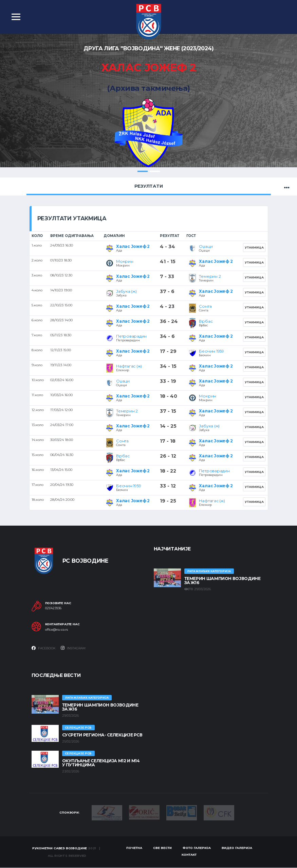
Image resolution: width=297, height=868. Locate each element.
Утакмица (254, 247)
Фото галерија (197, 848)
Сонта (205, 306)
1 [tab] (143, 171)
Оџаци (206, 246)
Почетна (134, 848)
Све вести (162, 848)
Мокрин (125, 261)
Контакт (189, 855)
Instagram (73, 648)
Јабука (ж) (126, 291)
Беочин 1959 (211, 351)
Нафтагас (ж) (129, 366)
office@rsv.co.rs (57, 630)
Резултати (149, 186)
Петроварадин (131, 336)
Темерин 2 (210, 276)
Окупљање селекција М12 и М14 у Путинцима (101, 763)
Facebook (44, 648)
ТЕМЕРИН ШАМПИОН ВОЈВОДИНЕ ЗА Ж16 (222, 581)
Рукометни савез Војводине (60, 848)
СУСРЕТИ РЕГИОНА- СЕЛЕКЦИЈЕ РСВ (102, 735)
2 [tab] (155, 171)
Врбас (206, 321)
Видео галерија (237, 848)
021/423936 (53, 608)
